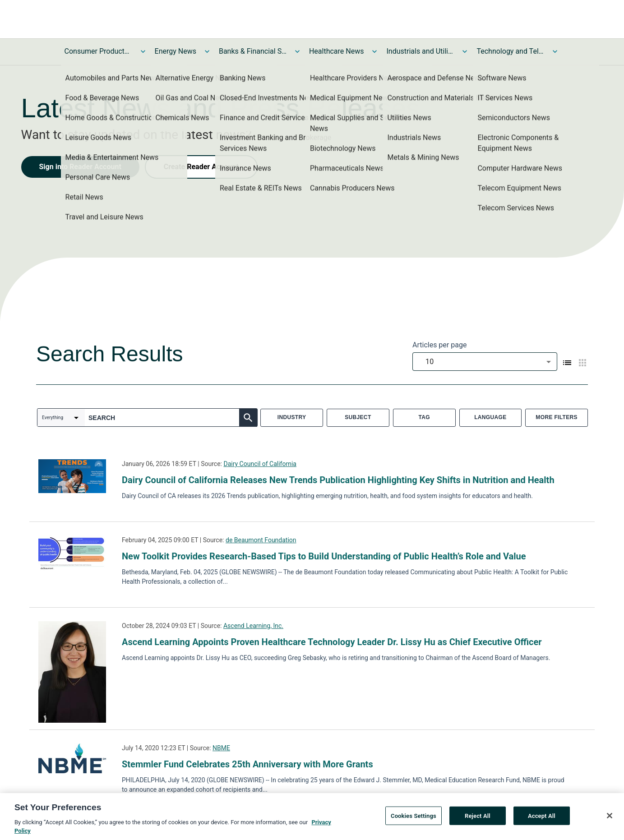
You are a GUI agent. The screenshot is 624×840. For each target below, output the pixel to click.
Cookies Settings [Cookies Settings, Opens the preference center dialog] (414, 819)
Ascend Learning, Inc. (253, 626)
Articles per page (439, 345)
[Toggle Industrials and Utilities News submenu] (465, 51)
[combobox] (485, 362)
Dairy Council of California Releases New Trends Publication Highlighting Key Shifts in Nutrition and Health (338, 480)
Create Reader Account (201, 167)
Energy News (176, 51)
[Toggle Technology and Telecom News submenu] (555, 51)
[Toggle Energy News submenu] (207, 51)
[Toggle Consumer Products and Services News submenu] (143, 51)
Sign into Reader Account (80, 167)
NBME (221, 748)
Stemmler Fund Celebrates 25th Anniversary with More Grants (247, 764)
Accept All (542, 819)
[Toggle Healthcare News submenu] (374, 51)
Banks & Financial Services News (253, 51)
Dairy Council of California (260, 464)
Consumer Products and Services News (98, 51)
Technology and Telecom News (510, 51)
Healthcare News (337, 51)
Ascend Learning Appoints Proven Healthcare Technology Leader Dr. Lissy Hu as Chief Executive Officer (332, 642)
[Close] (610, 818)
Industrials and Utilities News (420, 51)
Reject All (478, 819)
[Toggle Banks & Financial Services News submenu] (297, 51)
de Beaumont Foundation (261, 540)
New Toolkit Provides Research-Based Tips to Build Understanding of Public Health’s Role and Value (324, 556)
